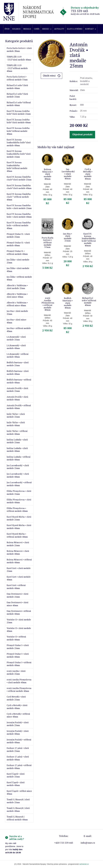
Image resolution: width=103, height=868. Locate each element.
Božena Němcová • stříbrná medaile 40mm (19, 561)
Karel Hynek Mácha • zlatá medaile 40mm (19, 527)
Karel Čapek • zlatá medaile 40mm (16, 784)
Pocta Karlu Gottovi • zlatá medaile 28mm (19, 49)
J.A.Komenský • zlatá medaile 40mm (16, 347)
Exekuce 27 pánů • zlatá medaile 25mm (18, 749)
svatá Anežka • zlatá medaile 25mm (16, 672)
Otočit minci (49, 76)
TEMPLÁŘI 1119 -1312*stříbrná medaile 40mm (17, 68)
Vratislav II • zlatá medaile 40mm (19, 630)
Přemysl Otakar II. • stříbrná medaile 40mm (17, 252)
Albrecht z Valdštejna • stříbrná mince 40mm (17, 304)
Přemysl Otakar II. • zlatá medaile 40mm (18, 244)
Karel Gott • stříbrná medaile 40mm (16, 587)
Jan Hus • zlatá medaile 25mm (17, 312)
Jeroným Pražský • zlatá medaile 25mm (18, 724)
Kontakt (91, 29)
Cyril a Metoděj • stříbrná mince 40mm (18, 715)
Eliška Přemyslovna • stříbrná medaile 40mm (17, 510)
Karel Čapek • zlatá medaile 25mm (16, 775)
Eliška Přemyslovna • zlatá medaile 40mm (19, 501)
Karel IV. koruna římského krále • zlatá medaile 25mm (19, 207)
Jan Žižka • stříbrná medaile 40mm (19, 278)
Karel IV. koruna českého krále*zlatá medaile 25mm (19, 112)
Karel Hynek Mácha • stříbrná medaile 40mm (17, 535)
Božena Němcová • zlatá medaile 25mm (18, 544)
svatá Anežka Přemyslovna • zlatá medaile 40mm (19, 681)
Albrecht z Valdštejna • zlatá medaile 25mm (17, 287)
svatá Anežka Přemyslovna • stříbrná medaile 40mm (19, 690)
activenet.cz (84, 864)
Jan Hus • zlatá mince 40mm (16, 321)
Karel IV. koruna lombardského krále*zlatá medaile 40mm (19, 142)
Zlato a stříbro (75, 29)
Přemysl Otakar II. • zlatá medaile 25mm (18, 235)
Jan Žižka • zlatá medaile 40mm (18, 270)
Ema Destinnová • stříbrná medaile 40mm (19, 612)
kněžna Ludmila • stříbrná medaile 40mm (19, 458)
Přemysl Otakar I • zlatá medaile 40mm (18, 655)
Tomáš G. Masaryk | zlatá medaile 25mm (18, 801)
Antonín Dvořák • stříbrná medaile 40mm (19, 407)
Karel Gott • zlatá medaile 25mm (19, 570)
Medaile (27, 29)
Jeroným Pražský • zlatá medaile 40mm (18, 732)
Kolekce (16, 29)
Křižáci (47, 29)
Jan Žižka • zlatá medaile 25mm (18, 261)
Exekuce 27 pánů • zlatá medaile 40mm (18, 758)
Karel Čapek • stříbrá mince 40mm (19, 792)
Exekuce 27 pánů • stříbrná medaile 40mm (19, 767)
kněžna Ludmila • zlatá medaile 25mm (17, 441)
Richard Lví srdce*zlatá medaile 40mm (17, 87)
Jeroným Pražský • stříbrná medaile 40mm (19, 741)
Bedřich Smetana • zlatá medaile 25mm (18, 364)
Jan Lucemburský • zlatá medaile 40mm (18, 475)
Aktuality (59, 29)
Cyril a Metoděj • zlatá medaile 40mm (17, 707)
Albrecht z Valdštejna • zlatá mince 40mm (17, 295)
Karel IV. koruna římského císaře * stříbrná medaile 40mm (19, 197)
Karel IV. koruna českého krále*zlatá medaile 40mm (19, 121)
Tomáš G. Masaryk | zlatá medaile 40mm (18, 809)
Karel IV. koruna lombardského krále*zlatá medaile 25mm (19, 154)
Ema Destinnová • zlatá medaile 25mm (18, 595)
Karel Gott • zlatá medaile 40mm (19, 578)
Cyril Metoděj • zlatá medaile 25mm (16, 698)
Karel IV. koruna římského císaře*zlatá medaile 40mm (19, 187)
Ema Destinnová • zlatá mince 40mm (18, 604)
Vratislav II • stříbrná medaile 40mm (16, 638)
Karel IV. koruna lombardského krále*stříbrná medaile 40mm (17, 167)
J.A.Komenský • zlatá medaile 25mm (16, 338)
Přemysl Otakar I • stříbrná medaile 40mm (19, 664)
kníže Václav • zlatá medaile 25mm (16, 415)
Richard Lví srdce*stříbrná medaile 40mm (19, 104)
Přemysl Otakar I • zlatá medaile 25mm (18, 647)
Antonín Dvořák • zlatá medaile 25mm (17, 390)
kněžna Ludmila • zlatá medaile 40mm (17, 450)
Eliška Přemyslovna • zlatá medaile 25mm (19, 492)
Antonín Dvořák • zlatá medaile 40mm (17, 398)
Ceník (37, 29)
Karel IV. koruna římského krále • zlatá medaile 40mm (19, 215)
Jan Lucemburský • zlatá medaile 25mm (18, 467)
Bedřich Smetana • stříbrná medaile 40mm (19, 381)
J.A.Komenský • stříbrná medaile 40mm (18, 355)
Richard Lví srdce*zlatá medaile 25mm (17, 95)
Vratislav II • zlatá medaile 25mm (19, 621)
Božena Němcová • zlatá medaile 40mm (18, 552)
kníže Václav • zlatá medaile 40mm (16, 424)
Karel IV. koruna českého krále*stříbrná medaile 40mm (18, 131)
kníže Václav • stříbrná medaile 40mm (17, 432)
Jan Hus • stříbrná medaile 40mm (19, 330)
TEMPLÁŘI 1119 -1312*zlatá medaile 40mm (19, 58)
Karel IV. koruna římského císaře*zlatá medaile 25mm (19, 178)
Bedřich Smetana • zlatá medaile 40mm (18, 372)
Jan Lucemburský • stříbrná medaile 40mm (19, 484)
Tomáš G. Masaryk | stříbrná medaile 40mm (17, 818)
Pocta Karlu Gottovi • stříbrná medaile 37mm (17, 78)
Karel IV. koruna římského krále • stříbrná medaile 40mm (19, 225)
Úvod (7, 29)
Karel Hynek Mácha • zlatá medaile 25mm (19, 518)
